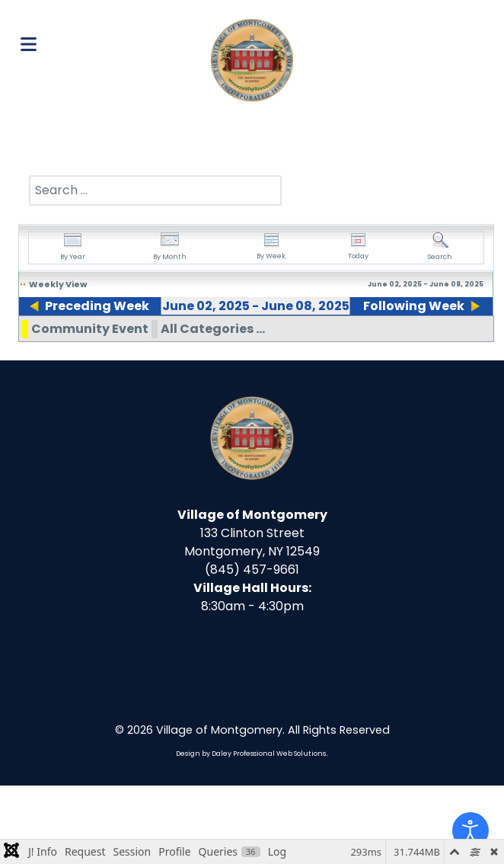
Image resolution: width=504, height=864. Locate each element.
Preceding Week (94, 306)
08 (433, 341)
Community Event (90, 407)
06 (298, 341)
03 (93, 341)
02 (26, 341)
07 (365, 341)
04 (162, 341)
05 (229, 341)
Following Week (417, 306)
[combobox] (155, 190)
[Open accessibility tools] (471, 830)
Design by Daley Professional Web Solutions (251, 832)
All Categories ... (213, 407)
